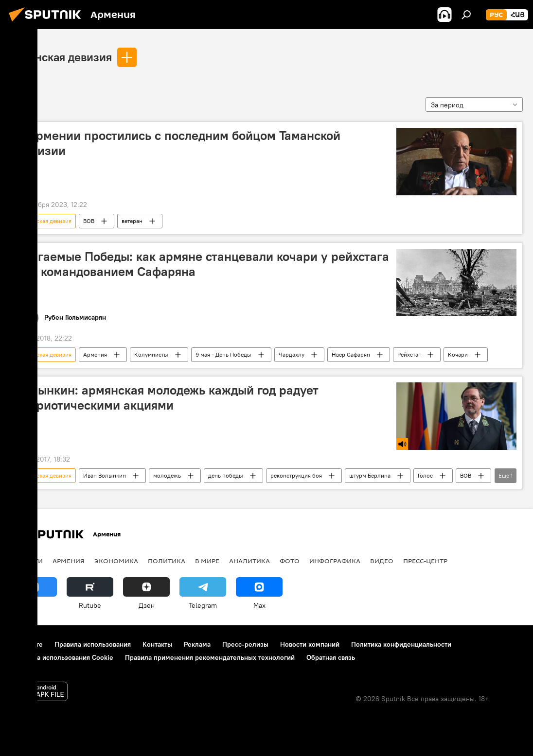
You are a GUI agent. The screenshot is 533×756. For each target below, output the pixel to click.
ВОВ (89, 221)
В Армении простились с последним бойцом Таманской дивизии (178, 143)
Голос (425, 475)
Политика (167, 561)
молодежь (167, 475)
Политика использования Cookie (62, 657)
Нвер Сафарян (351, 354)
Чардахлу (292, 354)
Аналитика (249, 561)
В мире (207, 561)
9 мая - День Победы (223, 354)
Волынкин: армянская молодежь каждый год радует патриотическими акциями (168, 398)
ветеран (132, 221)
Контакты (157, 644)
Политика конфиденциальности (401, 644)
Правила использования (93, 644)
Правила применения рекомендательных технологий (210, 657)
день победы (226, 475)
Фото (290, 561)
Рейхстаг (409, 354)
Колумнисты (151, 354)
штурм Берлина (370, 475)
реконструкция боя (296, 475)
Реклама (197, 644)
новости (27, 561)
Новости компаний (310, 644)
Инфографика (335, 561)
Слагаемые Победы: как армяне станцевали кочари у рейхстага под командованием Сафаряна (203, 264)
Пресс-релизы (245, 644)
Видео (382, 561)
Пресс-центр (425, 561)
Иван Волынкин (105, 475)
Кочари (458, 354)
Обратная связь (331, 657)
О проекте (27, 644)
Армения (95, 354)
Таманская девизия (61, 57)
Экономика (116, 561)
